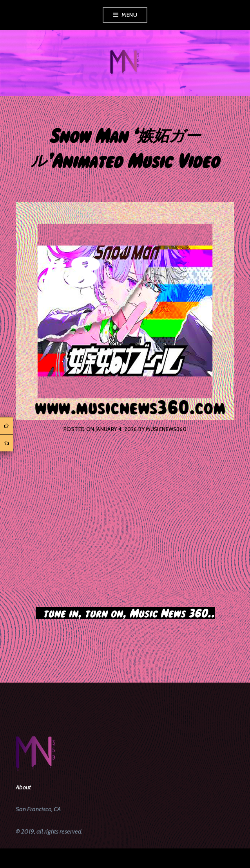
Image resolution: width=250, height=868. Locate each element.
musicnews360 (166, 429)
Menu (129, 15)
